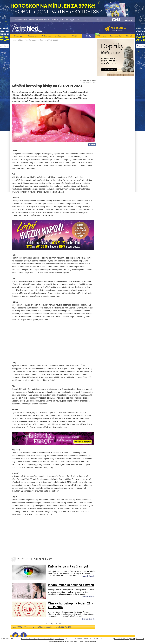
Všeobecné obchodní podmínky (29, 639)
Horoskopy (18, 36)
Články (21, 40)
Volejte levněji (102, 36)
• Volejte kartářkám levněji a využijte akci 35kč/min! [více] (29, 20)
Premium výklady (116, 36)
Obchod (129, 36)
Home (14, 40)
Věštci (75, 36)
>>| (60, 624)
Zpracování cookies (59, 639)
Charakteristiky (33, 36)
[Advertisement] (54, 60)
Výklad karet (47, 36)
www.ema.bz (93, 641)
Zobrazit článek (88, 576)
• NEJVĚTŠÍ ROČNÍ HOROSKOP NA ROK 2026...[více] (66, 20)
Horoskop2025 (55, 641)
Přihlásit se (128, 20)
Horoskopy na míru (61, 36)
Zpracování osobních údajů (46, 639)
